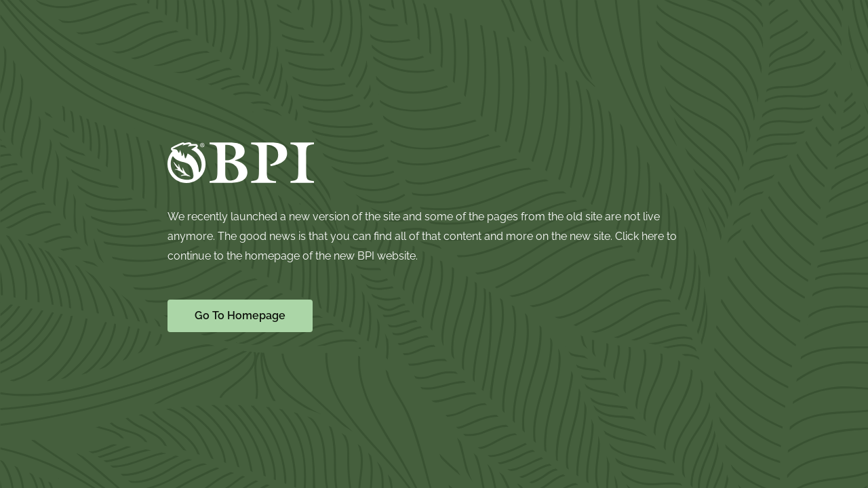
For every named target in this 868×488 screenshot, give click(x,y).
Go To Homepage (240, 316)
